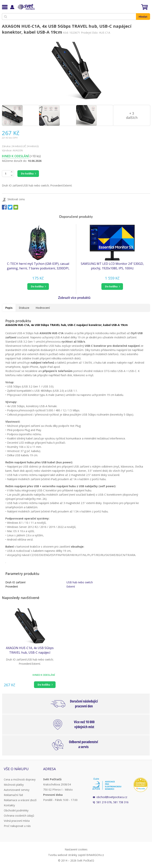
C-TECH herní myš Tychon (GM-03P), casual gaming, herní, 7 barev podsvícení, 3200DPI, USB (38, 266)
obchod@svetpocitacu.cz (112, 797)
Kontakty (9, 805)
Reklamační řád (13, 795)
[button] (38, 286)
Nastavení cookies (76, 849)
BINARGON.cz (95, 855)
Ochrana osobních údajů (19, 816)
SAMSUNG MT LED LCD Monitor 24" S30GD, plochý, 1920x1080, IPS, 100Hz (112, 266)
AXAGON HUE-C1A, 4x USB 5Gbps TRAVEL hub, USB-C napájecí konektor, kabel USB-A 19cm (30, 650)
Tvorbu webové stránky (63, 855)
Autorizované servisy (17, 790)
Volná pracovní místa (17, 821)
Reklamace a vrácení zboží (20, 800)
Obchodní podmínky (16, 810)
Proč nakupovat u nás (17, 826)
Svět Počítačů (26, 7)
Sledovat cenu (16, 199)
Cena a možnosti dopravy (20, 779)
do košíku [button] (37, 286)
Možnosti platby (14, 785)
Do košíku (27, 173)
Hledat (143, 17)
